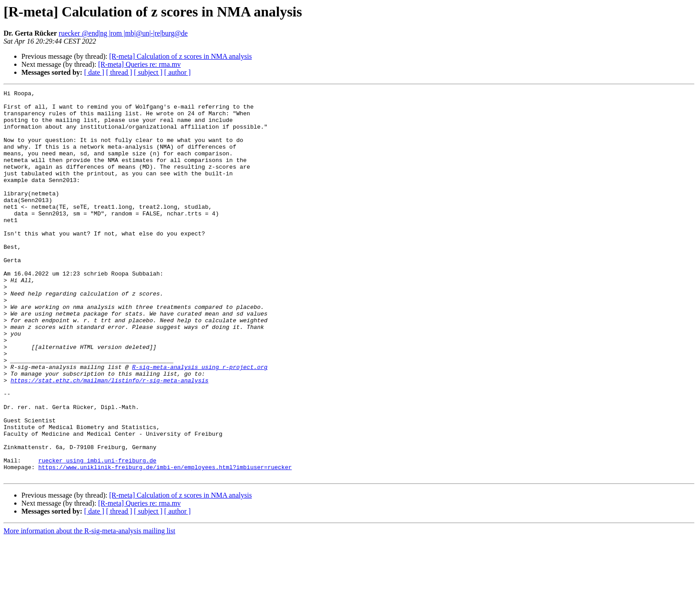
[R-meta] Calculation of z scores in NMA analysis (180, 56)
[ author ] (178, 72)
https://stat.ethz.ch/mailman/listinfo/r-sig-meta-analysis (110, 439)
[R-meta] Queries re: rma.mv (139, 64)
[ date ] (94, 72)
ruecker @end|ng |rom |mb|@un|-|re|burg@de (123, 33)
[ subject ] (148, 72)
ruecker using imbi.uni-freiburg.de (97, 535)
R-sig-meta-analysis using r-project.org (200, 423)
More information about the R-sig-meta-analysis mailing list (89, 608)
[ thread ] (119, 72)
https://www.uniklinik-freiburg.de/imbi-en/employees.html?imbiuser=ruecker (165, 543)
